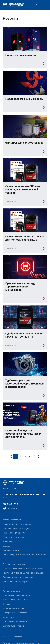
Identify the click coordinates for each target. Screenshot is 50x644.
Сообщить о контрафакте (15, 537)
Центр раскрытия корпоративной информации (25, 555)
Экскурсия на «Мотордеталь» (17, 613)
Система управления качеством (18, 577)
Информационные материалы (17, 524)
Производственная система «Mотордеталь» (24, 568)
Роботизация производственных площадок (23, 573)
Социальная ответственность (17, 595)
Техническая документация (16, 529)
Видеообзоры (9, 542)
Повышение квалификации (16, 622)
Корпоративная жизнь (13, 608)
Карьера (7, 604)
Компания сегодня (11, 591)
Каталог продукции (12, 520)
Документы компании (13, 626)
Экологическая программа (15, 600)
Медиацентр (9, 617)
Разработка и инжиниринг (15, 564)
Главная (5, 13)
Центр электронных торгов (16, 582)
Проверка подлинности (14, 533)
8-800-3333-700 (10, 489)
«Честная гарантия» (12, 550)
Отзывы (7, 546)
